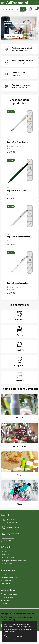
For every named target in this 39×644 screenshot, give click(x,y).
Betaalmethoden (7, 581)
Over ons (4, 551)
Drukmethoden (6, 564)
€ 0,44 (11, 244)
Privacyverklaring (7, 600)
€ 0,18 (11, 293)
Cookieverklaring (7, 597)
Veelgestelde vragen (8, 557)
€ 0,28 (11, 152)
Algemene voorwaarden (9, 594)
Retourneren (6, 584)
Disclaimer (5, 603)
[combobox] (10, 9)
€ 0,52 (11, 198)
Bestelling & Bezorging (9, 577)
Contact (4, 574)
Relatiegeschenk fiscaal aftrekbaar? (14, 561)
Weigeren (19, 636)
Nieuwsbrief (5, 554)
